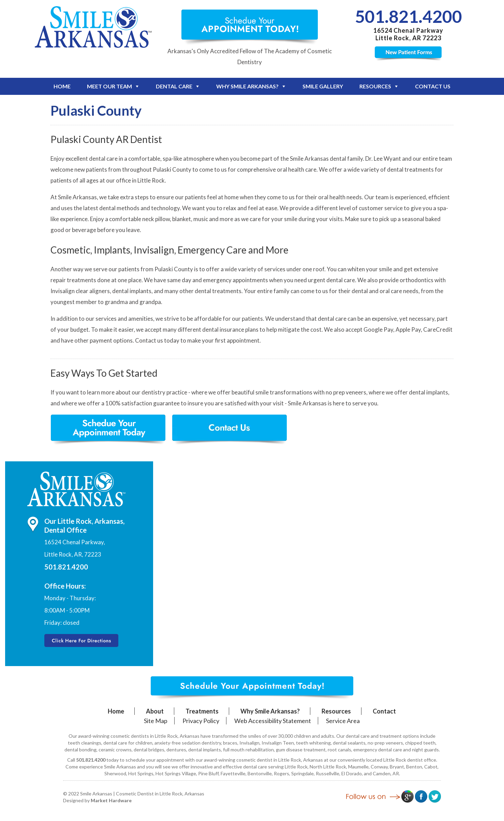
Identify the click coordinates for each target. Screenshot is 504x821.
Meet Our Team (109, 86)
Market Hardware (111, 800)
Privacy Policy (201, 721)
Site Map (156, 721)
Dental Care (174, 86)
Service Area (343, 721)
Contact (384, 711)
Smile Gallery (323, 86)
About (155, 711)
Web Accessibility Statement (273, 721)
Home (62, 86)
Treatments (202, 711)
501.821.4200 (409, 16)
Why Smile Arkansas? (247, 86)
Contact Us (433, 86)
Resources (375, 86)
